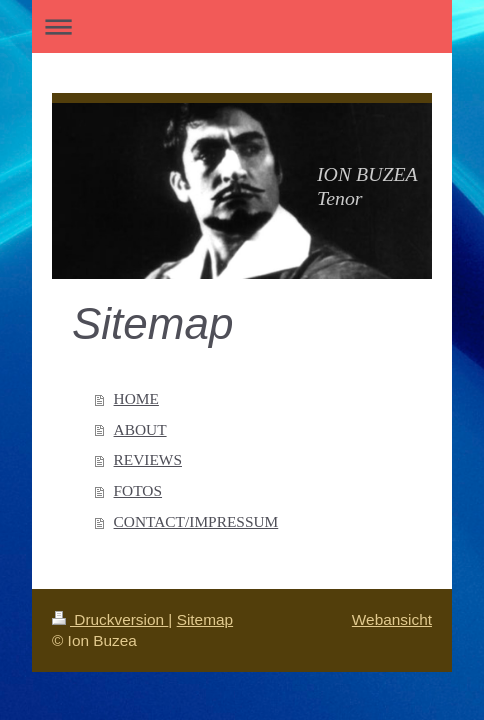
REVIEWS (148, 459)
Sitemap (205, 619)
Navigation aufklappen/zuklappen (242, 26)
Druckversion (110, 619)
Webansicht (392, 619)
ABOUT (140, 429)
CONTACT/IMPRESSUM (196, 521)
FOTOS (138, 490)
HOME (136, 398)
